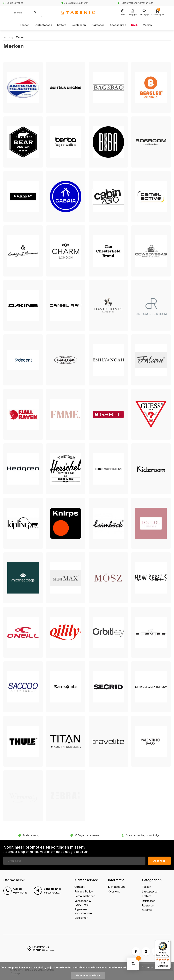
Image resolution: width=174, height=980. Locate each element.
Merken (149, 25)
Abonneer (159, 861)
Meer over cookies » (88, 976)
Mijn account (116, 887)
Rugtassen (98, 25)
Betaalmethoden (85, 896)
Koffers (61, 25)
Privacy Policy (84, 891)
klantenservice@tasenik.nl (58, 893)
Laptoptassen (42, 25)
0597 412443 (20, 893)
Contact (79, 887)
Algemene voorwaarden (83, 911)
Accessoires (119, 25)
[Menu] (169, 942)
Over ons (114, 891)
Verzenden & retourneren (83, 903)
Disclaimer (81, 918)
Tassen (22, 25)
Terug (9, 37)
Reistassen (78, 25)
